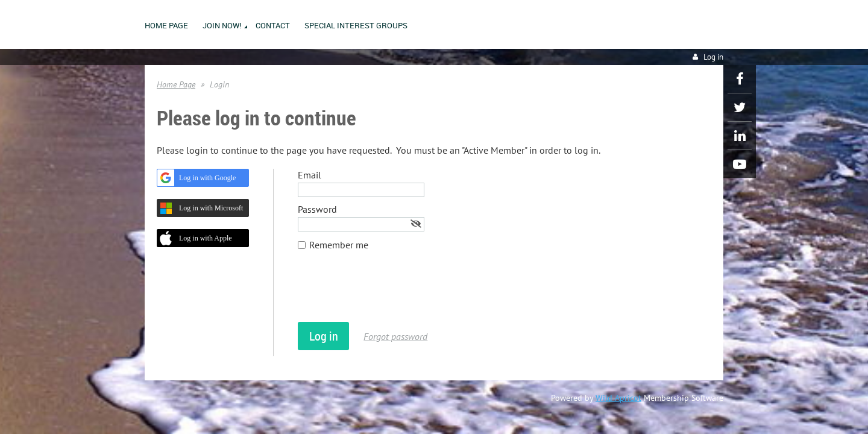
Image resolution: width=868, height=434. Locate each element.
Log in (713, 57)
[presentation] (389, 292)
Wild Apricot (618, 398)
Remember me (339, 245)
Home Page (176, 84)
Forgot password (395, 336)
